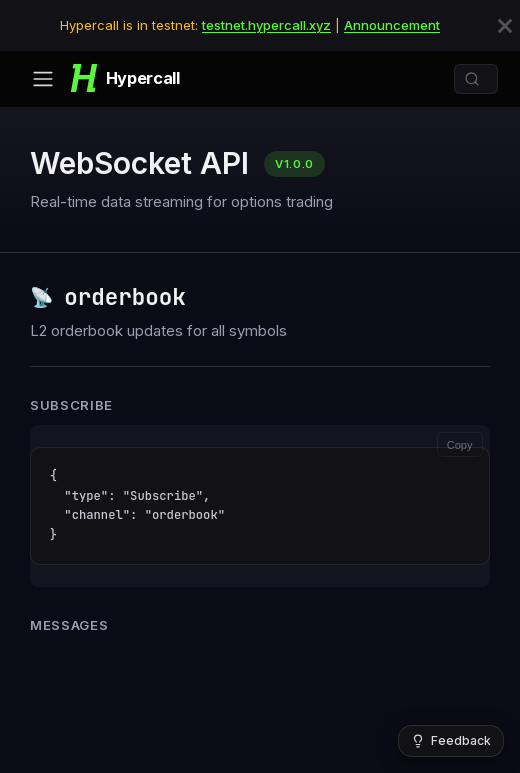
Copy (460, 445)
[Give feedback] (451, 741)
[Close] (505, 26)
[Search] (476, 79)
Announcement (392, 25)
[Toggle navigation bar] (43, 79)
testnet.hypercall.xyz (266, 25)
